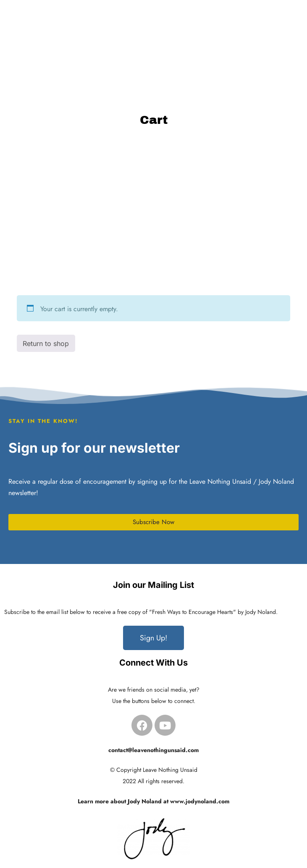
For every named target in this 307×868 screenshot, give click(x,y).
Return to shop (46, 344)
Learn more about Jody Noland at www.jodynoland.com (153, 801)
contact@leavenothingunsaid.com (153, 750)
